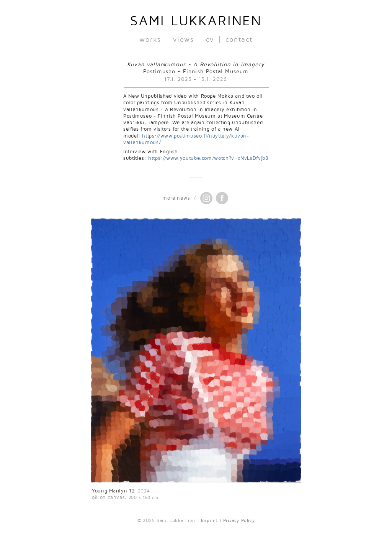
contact (239, 40)
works (150, 40)
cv (210, 40)
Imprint (209, 521)
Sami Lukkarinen (196, 21)
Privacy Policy (239, 521)
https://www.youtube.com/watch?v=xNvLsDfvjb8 (208, 158)
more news (176, 198)
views (184, 40)
